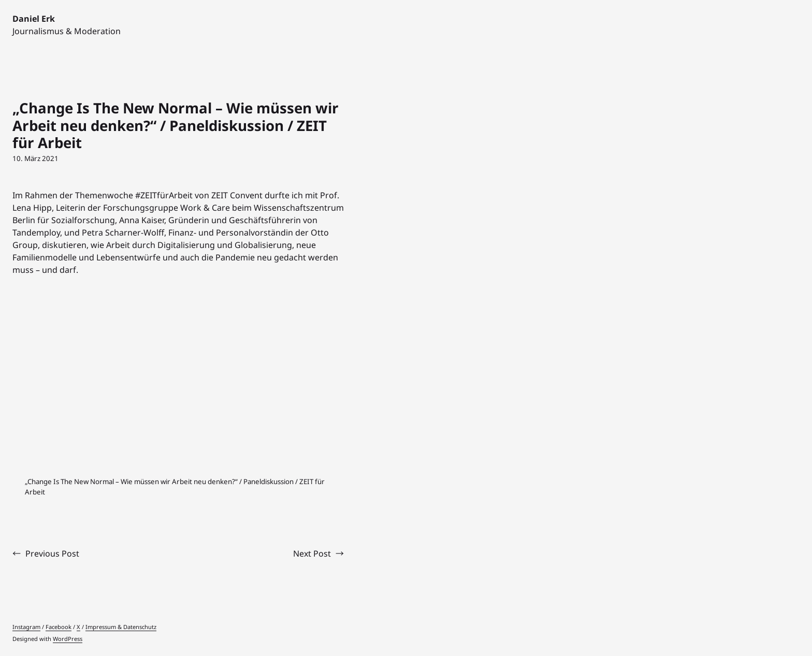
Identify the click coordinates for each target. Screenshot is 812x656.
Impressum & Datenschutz (121, 627)
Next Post (312, 553)
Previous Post (52, 553)
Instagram (26, 627)
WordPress (68, 639)
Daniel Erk (34, 19)
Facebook (59, 627)
